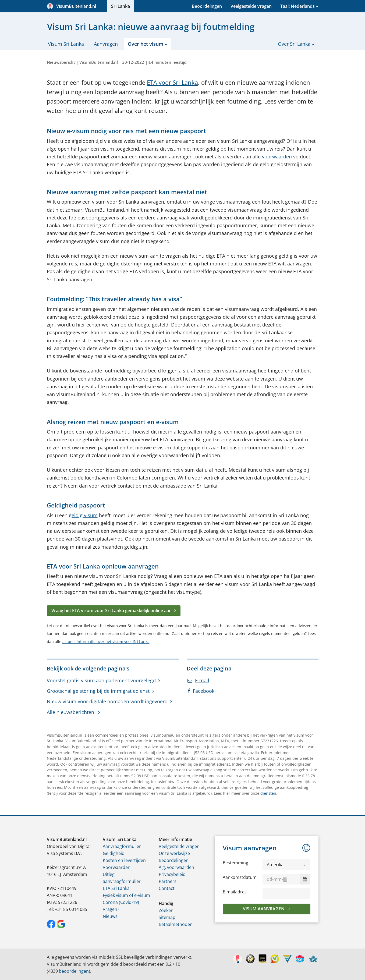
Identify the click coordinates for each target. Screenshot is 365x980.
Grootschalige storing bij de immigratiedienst (98, 691)
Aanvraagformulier (122, 846)
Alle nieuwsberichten (71, 712)
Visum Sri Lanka (66, 44)
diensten (268, 793)
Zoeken (166, 910)
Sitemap (167, 917)
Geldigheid (114, 853)
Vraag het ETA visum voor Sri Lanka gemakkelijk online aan (111, 610)
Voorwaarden (117, 867)
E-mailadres (235, 892)
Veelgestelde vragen (251, 6)
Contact (167, 888)
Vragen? (111, 909)
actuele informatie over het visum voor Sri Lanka (106, 642)
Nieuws (110, 916)
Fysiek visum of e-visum (126, 895)
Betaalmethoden (176, 924)
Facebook (201, 691)
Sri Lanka (121, 6)
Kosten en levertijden (124, 860)
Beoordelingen (207, 6)
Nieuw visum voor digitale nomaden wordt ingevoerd (107, 701)
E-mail (198, 680)
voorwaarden (277, 157)
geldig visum (83, 515)
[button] (286, 865)
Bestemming (235, 863)
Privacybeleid (172, 874)
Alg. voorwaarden (176, 867)
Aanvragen (106, 44)
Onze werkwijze (174, 853)
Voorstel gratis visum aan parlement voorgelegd (101, 680)
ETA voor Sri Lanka (172, 82)
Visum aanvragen (264, 909)
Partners (168, 881)
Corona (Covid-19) (121, 902)
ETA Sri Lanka (116, 888)
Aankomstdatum (240, 877)
